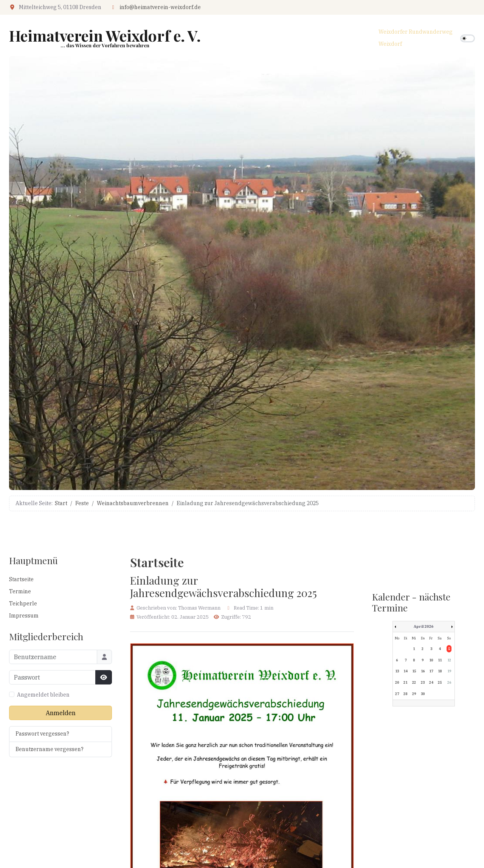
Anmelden (61, 713)
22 (414, 682)
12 (449, 660)
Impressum (24, 616)
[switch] (468, 38)
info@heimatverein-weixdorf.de (160, 7)
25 (440, 682)
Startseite (21, 579)
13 (397, 671)
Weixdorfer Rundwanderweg (416, 32)
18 (440, 671)
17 (431, 671)
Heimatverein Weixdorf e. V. (105, 36)
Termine (20, 591)
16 (423, 671)
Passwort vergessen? (42, 734)
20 (397, 682)
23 (423, 682)
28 (405, 694)
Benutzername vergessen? (50, 749)
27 (397, 694)
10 (431, 660)
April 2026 (423, 626)
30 (423, 694)
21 (405, 682)
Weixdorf (390, 44)
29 (414, 694)
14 (405, 671)
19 (449, 671)
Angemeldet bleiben (43, 695)
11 (440, 660)
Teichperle (23, 604)
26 (449, 682)
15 (414, 671)
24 (431, 682)
